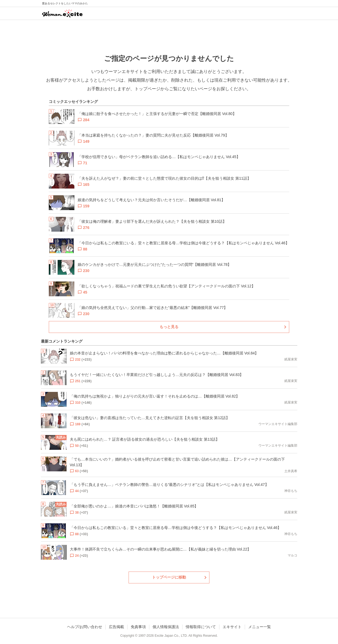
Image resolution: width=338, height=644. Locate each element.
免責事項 (138, 627)
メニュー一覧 (260, 627)
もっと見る (169, 327)
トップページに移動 (169, 577)
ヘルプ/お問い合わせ (85, 627)
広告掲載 (116, 627)
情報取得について (201, 627)
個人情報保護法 (166, 627)
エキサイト (232, 627)
